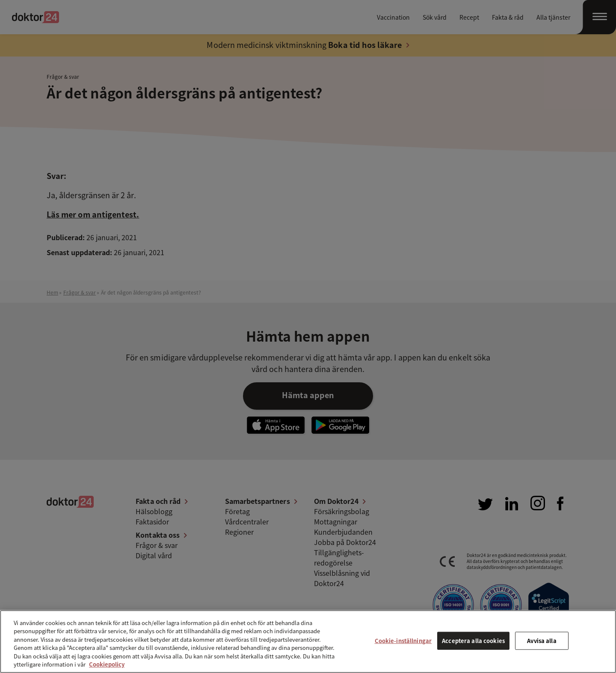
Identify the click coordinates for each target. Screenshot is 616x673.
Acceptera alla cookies (473, 641)
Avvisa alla (542, 641)
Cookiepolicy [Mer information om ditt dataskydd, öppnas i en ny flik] (107, 664)
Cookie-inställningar (403, 641)
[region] (308, 642)
